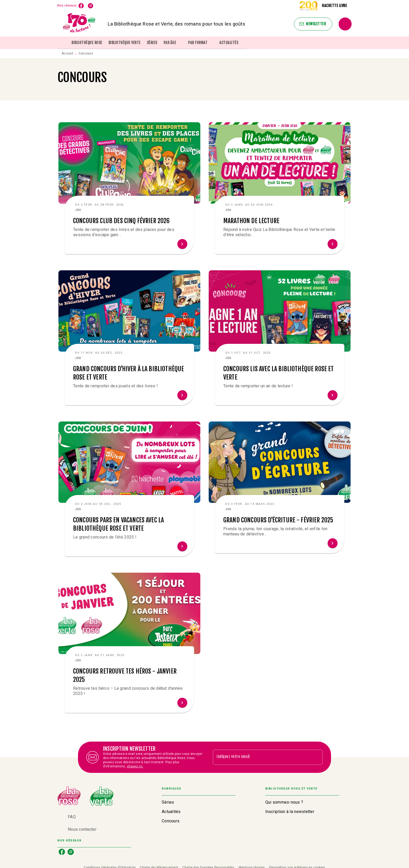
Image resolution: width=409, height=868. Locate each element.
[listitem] (81, 6)
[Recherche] (345, 24)
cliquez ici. (135, 766)
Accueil (67, 53)
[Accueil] (79, 24)
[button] (313, 24)
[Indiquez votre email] (261, 757)
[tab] (63, 43)
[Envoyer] (316, 757)
